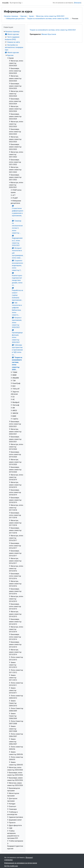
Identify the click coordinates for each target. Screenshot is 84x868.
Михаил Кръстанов (49, 34)
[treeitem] (13, 440)
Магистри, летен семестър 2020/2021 (50, 16)
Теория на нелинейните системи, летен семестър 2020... (48, 19)
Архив (31, 16)
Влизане (78, 3)
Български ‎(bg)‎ (16, 3)
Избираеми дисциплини (15, 19)
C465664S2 (8, 860)
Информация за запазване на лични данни (21, 863)
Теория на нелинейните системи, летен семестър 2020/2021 (53, 30)
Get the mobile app (11, 866)
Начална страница (11, 16)
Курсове (24, 16)
